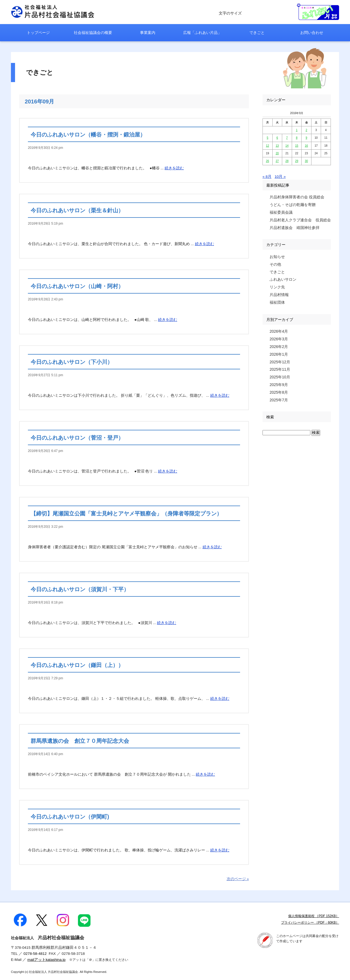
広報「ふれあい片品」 (202, 33)
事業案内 (148, 33)
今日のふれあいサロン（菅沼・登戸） (77, 438)
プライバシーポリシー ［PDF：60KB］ (310, 923)
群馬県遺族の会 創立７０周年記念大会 (80, 741)
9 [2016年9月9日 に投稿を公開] (307, 138)
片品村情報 (279, 295)
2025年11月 (280, 369)
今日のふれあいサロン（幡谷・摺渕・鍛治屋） (88, 135)
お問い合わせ (312, 33)
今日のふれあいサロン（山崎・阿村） (77, 286)
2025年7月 (279, 400)
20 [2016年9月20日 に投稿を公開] (277, 153)
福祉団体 (277, 302)
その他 (275, 264)
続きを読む (174, 168)
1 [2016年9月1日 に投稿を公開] (297, 130)
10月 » (280, 177)
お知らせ (277, 257)
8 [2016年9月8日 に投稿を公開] (297, 138)
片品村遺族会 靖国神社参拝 (294, 228)
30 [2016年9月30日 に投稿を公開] (306, 161)
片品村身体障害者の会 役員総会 (297, 197)
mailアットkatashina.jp (46, 960)
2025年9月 (279, 385)
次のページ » (238, 879)
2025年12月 (280, 362)
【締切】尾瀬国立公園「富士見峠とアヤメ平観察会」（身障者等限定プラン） (126, 514)
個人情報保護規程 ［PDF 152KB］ (314, 916)
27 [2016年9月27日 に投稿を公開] (277, 161)
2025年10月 (280, 377)
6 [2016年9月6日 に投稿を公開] (277, 138)
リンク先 (277, 287)
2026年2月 (279, 347)
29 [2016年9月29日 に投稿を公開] (297, 161)
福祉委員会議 (281, 212)
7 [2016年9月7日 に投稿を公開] (287, 138)
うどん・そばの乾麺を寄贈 (293, 205)
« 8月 (267, 177)
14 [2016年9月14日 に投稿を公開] (287, 146)
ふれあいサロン (283, 279)
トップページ (38, 33)
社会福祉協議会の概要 (93, 33)
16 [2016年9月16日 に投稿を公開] (306, 146)
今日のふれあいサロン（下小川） (72, 362)
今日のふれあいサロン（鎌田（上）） (77, 665)
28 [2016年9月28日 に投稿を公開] (287, 161)
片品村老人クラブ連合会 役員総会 (300, 220)
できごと (257, 33)
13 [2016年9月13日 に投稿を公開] (277, 146)
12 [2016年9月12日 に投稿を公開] (268, 146)
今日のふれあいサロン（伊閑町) (70, 817)
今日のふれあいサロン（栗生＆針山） (77, 210)
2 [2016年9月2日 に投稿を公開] (307, 130)
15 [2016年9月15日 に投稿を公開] (297, 146)
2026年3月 (279, 339)
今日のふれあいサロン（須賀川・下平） (80, 589)
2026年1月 (279, 354)
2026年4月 (279, 331)
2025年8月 (279, 392)
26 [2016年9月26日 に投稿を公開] (268, 161)
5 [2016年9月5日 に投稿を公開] (267, 138)
